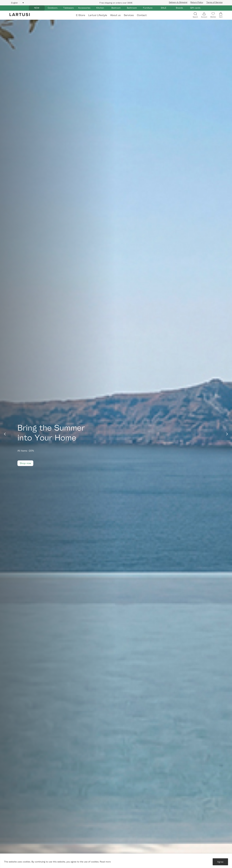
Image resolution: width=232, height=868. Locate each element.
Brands (179, 8)
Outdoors (53, 8)
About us (115, 15)
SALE (164, 8)
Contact (142, 15)
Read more (105, 862)
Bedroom (116, 8)
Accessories (84, 8)
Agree (220, 862)
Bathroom (132, 8)
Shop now (25, 463)
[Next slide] (227, 434)
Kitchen (100, 8)
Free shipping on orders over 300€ (116, 3)
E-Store (80, 15)
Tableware (68, 8)
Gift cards (195, 8)
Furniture (148, 8)
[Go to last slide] (5, 434)
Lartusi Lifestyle (98, 15)
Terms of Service (214, 2)
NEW (37, 8)
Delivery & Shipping (178, 2)
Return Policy (197, 2)
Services (129, 15)
